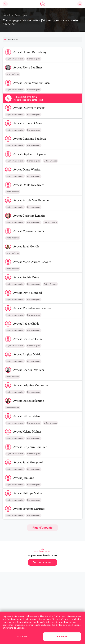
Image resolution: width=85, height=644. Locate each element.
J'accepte (62, 636)
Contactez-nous (43, 562)
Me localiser (13, 39)
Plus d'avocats (42, 528)
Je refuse (22, 637)
